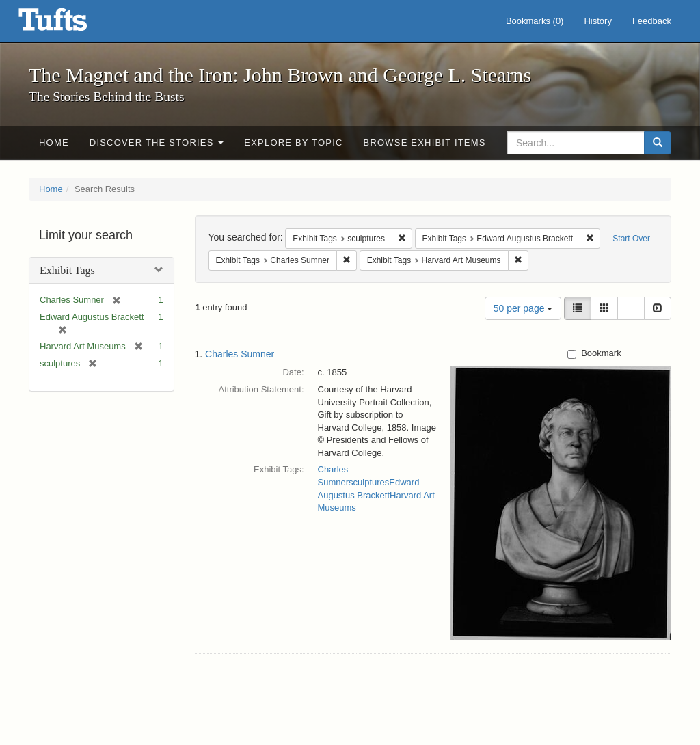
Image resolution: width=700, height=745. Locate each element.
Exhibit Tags (67, 270)
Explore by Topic (293, 143)
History (597, 21)
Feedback (652, 21)
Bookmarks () (535, 21)
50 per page (523, 308)
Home (54, 143)
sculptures (369, 482)
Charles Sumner (240, 354)
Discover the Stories (157, 143)
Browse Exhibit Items (425, 143)
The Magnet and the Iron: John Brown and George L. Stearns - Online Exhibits (70, 24)
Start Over (631, 239)
